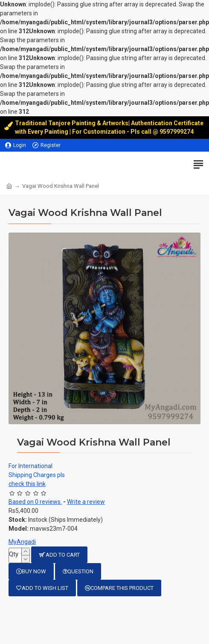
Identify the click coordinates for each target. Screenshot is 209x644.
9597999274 (177, 132)
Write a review (86, 502)
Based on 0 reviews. (35, 502)
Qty (14, 554)
